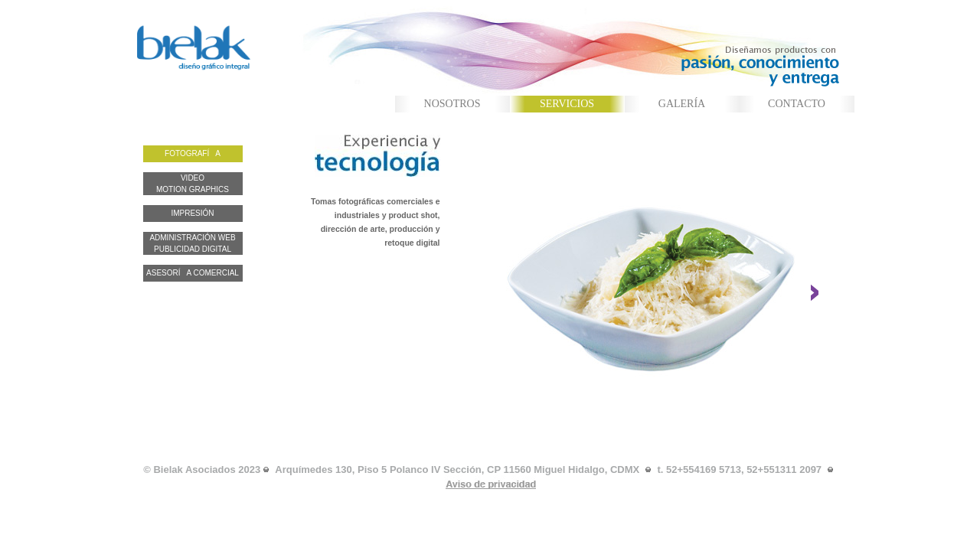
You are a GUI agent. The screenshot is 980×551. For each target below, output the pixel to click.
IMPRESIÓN (192, 213)
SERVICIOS (567, 104)
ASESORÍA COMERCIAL (193, 273)
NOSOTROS (452, 104)
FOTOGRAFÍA (193, 153)
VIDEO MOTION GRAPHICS (193, 184)
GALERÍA (682, 104)
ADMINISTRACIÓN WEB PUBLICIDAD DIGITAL (192, 243)
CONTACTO (797, 104)
